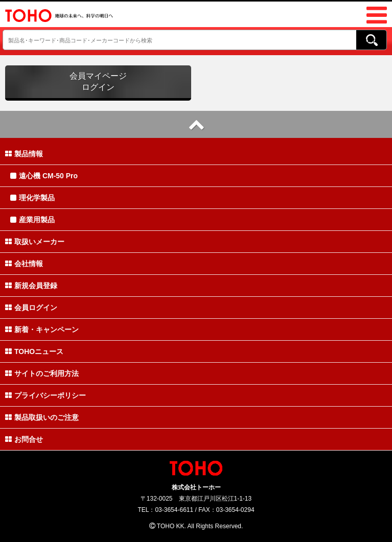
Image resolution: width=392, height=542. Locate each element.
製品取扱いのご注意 (42, 417)
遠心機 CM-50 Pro (44, 176)
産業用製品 (32, 220)
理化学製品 (32, 198)
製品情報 (24, 154)
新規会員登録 (31, 286)
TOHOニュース (34, 351)
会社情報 (24, 264)
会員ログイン (31, 308)
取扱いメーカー (35, 242)
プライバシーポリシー (45, 395)
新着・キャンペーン (42, 329)
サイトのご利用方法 (42, 373)
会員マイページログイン (98, 81)
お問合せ (24, 439)
